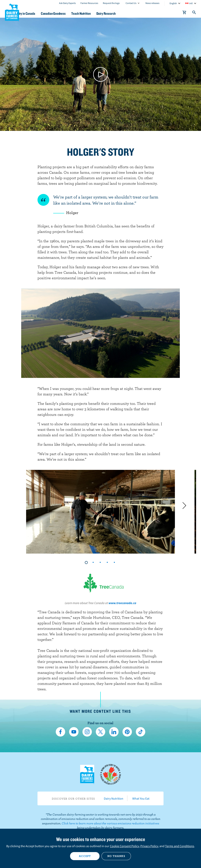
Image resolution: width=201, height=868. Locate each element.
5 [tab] (115, 562)
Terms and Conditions (180, 846)
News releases (152, 3)
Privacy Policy (149, 846)
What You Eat (141, 798)
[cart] (185, 13)
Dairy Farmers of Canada (12, 12)
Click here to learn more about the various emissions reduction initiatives (110, 823)
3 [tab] (100, 562)
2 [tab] (93, 562)
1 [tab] (86, 562)
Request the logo (111, 3)
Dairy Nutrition (114, 798)
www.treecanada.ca (122, 603)
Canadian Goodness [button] (68, 13)
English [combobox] (173, 3)
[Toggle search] (194, 13)
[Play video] (101, 74)
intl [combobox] (191, 3)
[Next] (184, 506)
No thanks (116, 856)
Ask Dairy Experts (67, 3)
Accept (85, 856)
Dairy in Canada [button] (38, 13)
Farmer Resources (89, 3)
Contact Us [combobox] (131, 3)
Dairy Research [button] (126, 13)
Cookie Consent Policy (124, 846)
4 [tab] (108, 562)
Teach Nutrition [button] (98, 13)
